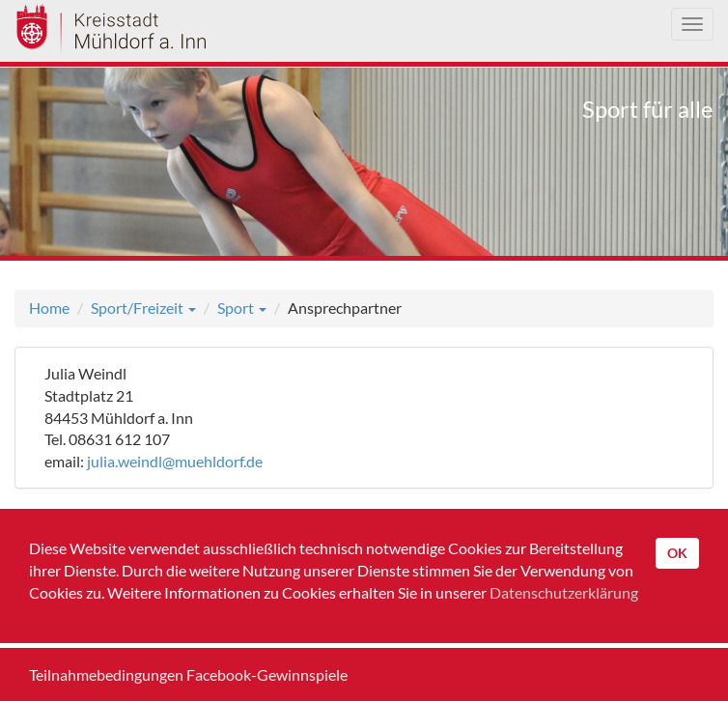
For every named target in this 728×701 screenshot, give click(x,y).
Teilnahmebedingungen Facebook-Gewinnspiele (188, 674)
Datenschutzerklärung (564, 592)
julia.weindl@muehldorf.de (175, 461)
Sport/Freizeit (143, 308)
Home (49, 308)
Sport (242, 308)
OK (677, 553)
